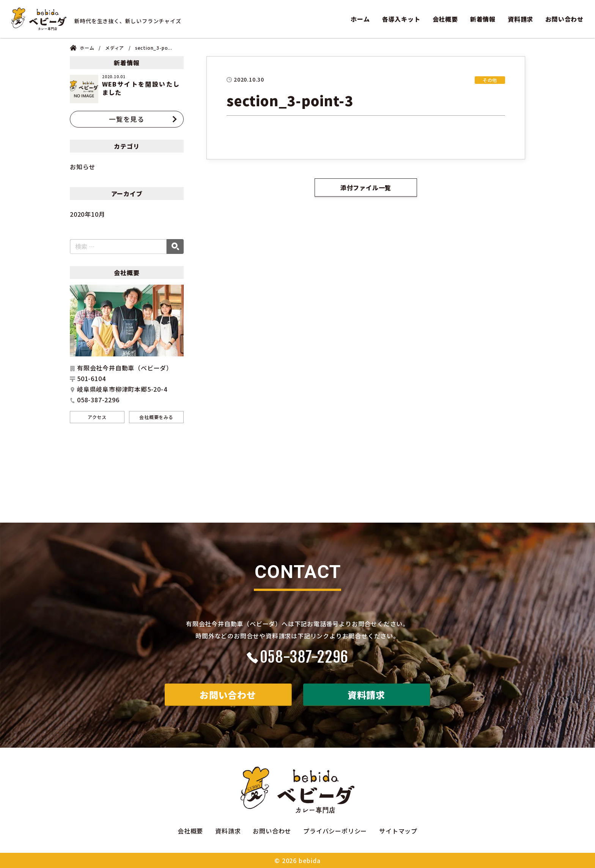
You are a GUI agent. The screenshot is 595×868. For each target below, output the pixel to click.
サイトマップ (398, 831)
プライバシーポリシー (335, 831)
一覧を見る (127, 119)
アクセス (97, 417)
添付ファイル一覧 (366, 187)
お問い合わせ (564, 19)
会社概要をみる (156, 417)
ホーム (360, 19)
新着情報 (483, 19)
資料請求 (520, 19)
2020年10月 (87, 214)
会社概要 (445, 19)
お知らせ (83, 167)
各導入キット (401, 19)
